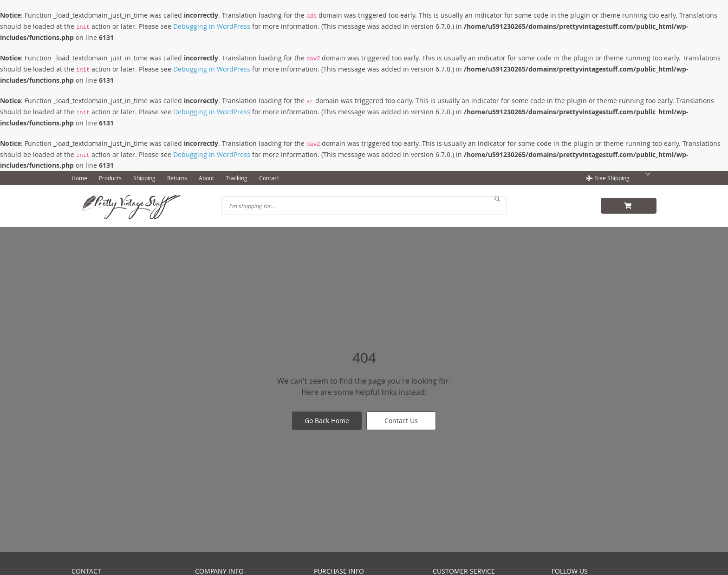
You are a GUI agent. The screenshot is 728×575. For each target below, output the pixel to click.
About (206, 178)
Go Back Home (327, 421)
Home (79, 178)
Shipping (144, 178)
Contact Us (401, 421)
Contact (269, 178)
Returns (177, 178)
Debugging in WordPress (212, 26)
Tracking (237, 178)
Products (110, 178)
